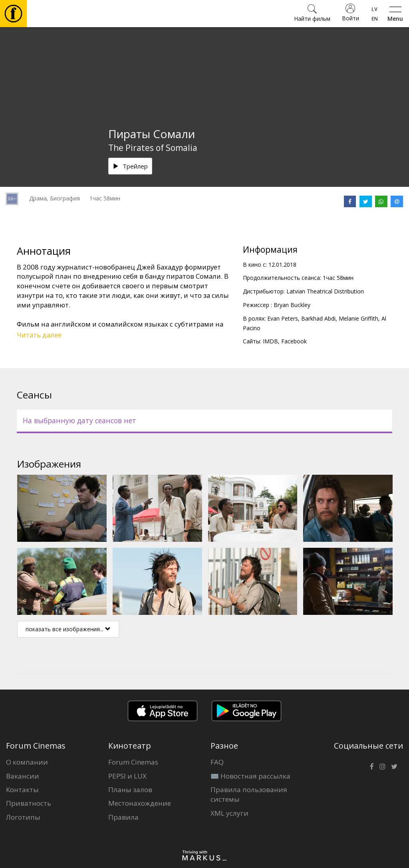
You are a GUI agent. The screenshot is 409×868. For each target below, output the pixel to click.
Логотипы (23, 817)
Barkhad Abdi (318, 318)
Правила (123, 817)
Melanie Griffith (358, 318)
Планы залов (130, 790)
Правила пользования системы (249, 794)
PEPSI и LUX (127, 776)
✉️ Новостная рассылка (250, 776)
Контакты (22, 790)
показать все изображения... (68, 629)
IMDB (270, 341)
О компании (27, 762)
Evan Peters (283, 318)
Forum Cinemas (133, 762)
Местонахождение (140, 803)
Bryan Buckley (292, 305)
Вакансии (23, 776)
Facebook (294, 341)
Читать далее (39, 335)
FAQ (217, 762)
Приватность (29, 803)
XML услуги (229, 813)
